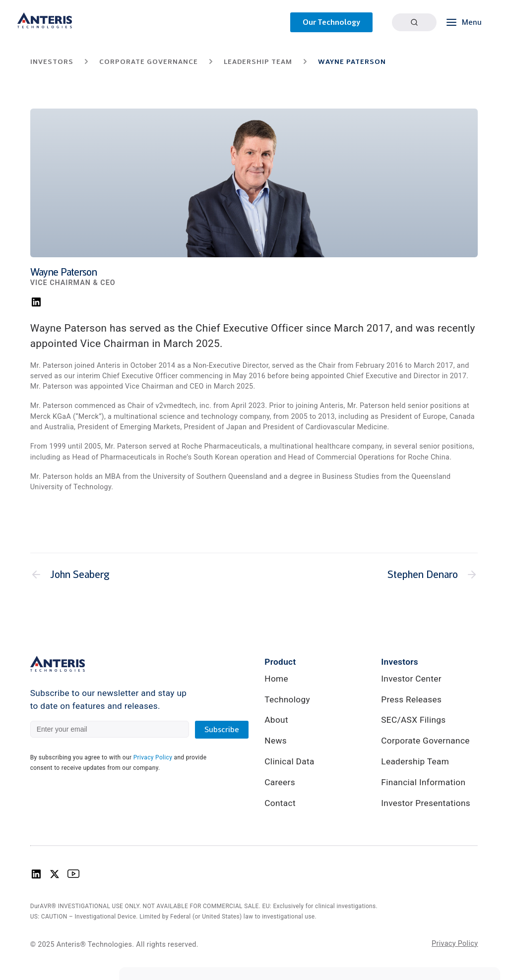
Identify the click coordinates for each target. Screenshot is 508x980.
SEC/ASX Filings (413, 720)
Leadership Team (415, 761)
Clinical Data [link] (289, 761)
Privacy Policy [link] (455, 943)
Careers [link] (280, 782)
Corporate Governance (425, 741)
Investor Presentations (426, 803)
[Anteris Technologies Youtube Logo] (73, 877)
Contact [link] (280, 803)
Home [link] (276, 679)
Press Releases (411, 699)
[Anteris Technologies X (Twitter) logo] (55, 877)
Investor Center (411, 679)
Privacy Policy (153, 757)
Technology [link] (287, 699)
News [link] (276, 741)
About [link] (276, 720)
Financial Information (423, 782)
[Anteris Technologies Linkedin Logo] (36, 877)
